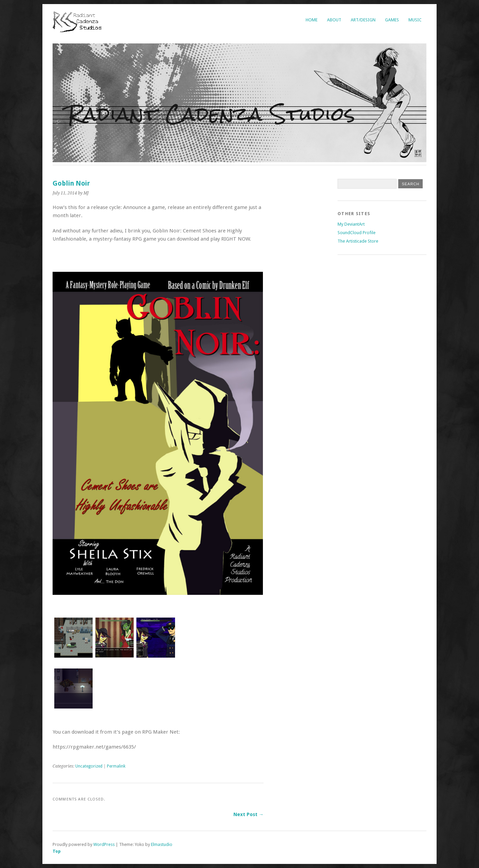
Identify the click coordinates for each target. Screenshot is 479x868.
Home (312, 20)
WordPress (104, 844)
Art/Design (363, 20)
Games (392, 20)
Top (57, 851)
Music (415, 20)
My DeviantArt (351, 224)
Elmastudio (162, 844)
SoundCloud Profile (357, 233)
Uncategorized (89, 766)
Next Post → (248, 814)
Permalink (116, 766)
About (334, 20)
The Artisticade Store (358, 241)
